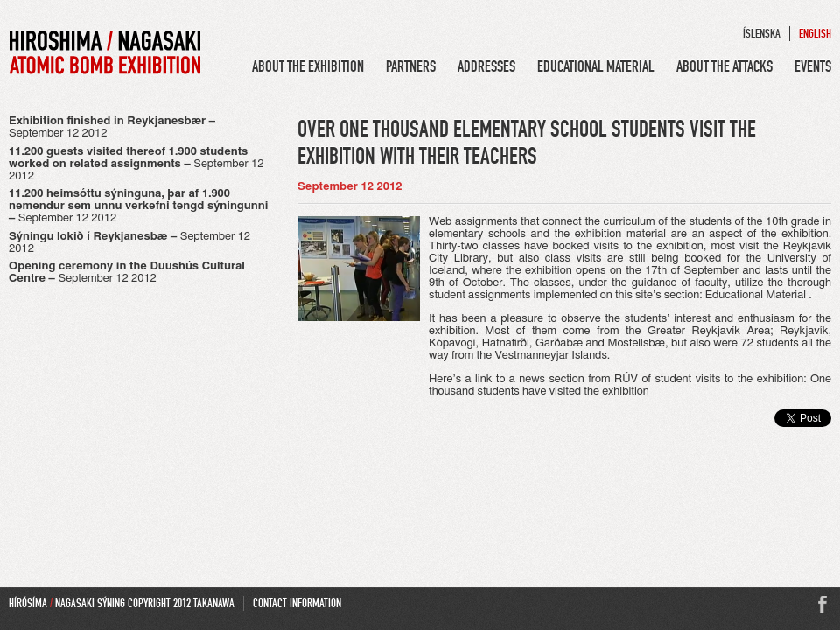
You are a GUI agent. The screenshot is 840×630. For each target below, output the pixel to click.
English (815, 34)
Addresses (486, 66)
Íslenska (762, 34)
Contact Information (297, 603)
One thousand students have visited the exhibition (630, 385)
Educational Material (596, 66)
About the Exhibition (308, 66)
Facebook (822, 605)
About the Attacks (724, 66)
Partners (411, 66)
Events (813, 66)
